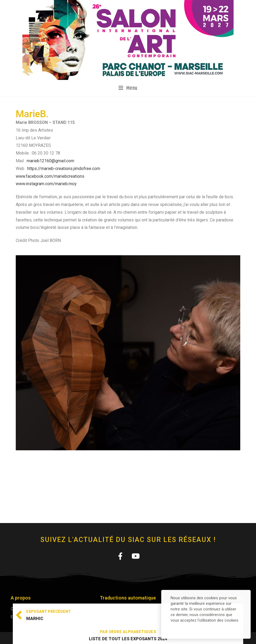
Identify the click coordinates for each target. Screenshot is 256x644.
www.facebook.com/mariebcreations (50, 176)
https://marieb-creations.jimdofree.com (64, 169)
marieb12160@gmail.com (50, 161)
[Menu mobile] (128, 88)
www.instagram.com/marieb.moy (46, 184)
